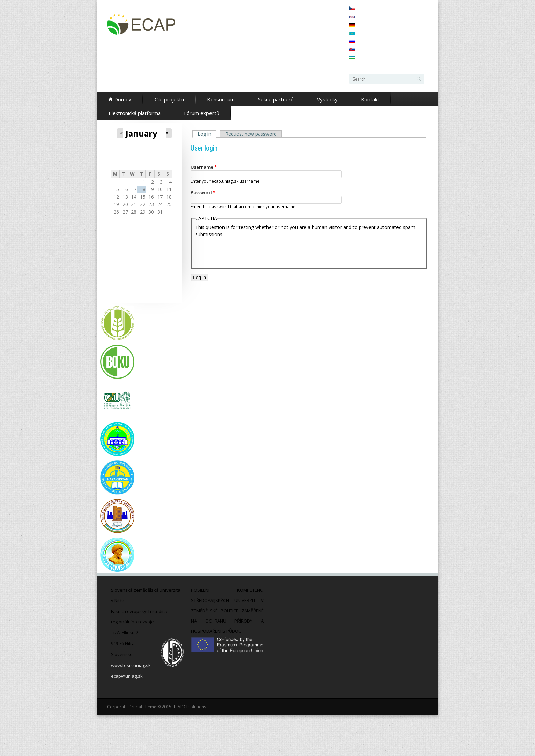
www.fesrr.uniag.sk (131, 665)
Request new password (251, 134)
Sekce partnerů (276, 99)
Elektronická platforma (135, 113)
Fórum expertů (202, 113)
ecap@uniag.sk (127, 676)
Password (203, 192)
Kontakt (370, 99)
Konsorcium (221, 99)
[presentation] (247, 251)
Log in (207, 134)
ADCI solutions (192, 707)
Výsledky (327, 99)
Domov (123, 99)
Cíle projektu (169, 99)
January (141, 133)
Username (204, 167)
